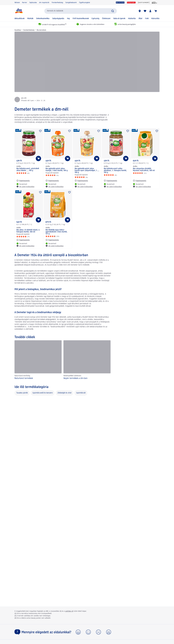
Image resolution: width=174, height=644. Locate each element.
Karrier (25, 3)
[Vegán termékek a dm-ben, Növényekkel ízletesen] (87, 360)
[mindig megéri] (131, 3)
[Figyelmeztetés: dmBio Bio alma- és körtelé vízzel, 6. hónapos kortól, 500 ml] (23, 240)
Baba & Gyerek (119, 19)
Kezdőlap (18, 30)
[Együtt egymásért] (144, 3)
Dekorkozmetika (43, 19)
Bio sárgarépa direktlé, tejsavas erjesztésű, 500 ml (144, 170)
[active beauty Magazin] (154, 3)
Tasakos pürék (22, 393)
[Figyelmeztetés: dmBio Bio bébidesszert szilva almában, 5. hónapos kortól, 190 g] (110, 181)
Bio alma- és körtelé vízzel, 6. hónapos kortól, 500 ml (28, 231)
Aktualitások (20, 19)
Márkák (30, 19)
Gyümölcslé (81, 393)
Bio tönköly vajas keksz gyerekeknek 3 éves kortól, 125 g (56, 232)
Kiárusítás (155, 19)
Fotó (147, 19)
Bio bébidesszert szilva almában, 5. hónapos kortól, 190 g (115, 171)
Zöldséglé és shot (64, 393)
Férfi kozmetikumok (81, 19)
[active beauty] (120, 3)
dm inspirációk (44, 3)
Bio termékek (41, 30)
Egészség (95, 19)
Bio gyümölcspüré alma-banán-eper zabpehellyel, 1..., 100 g (87, 171)
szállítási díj (69, 611)
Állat (140, 19)
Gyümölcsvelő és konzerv (43, 393)
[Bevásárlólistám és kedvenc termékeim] (145, 11)
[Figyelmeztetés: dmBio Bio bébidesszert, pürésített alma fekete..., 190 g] (23, 181)
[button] (78, 632)
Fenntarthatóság (57, 3)
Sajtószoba (33, 3)
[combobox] (81, 11)
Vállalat (17, 3)
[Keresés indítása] (113, 11)
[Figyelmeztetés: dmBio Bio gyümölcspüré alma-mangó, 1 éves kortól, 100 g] (52, 181)
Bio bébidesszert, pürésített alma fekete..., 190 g (28, 170)
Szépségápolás (58, 19)
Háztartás (132, 19)
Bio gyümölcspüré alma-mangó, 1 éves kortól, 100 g (57, 170)
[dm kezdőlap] (19, 11)
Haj (68, 19)
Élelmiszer (106, 19)
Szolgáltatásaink (71, 3)
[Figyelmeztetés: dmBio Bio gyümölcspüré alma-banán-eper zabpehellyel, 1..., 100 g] (81, 181)
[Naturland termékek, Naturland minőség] (38, 360)
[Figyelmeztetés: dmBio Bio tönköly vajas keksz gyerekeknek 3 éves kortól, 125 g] (52, 240)
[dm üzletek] (140, 11)
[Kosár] (156, 11)
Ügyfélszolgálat (85, 3)
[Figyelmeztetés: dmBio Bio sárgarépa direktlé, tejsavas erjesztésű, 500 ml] (140, 181)
